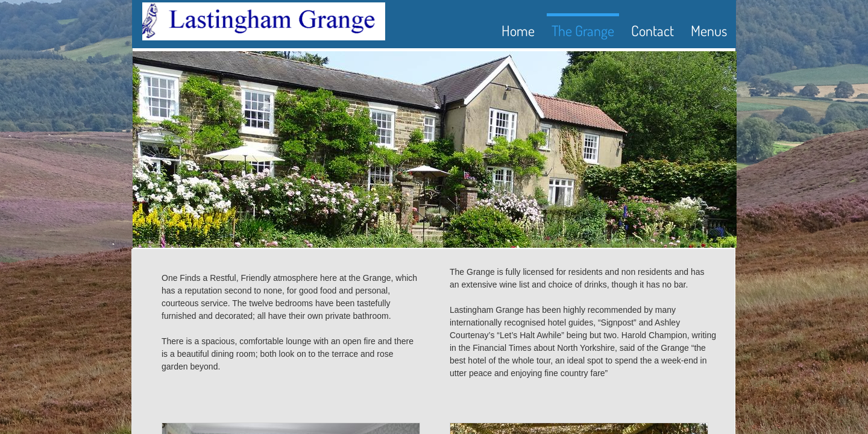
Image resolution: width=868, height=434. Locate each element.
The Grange (583, 30)
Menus (709, 30)
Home (518, 30)
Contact (653, 30)
